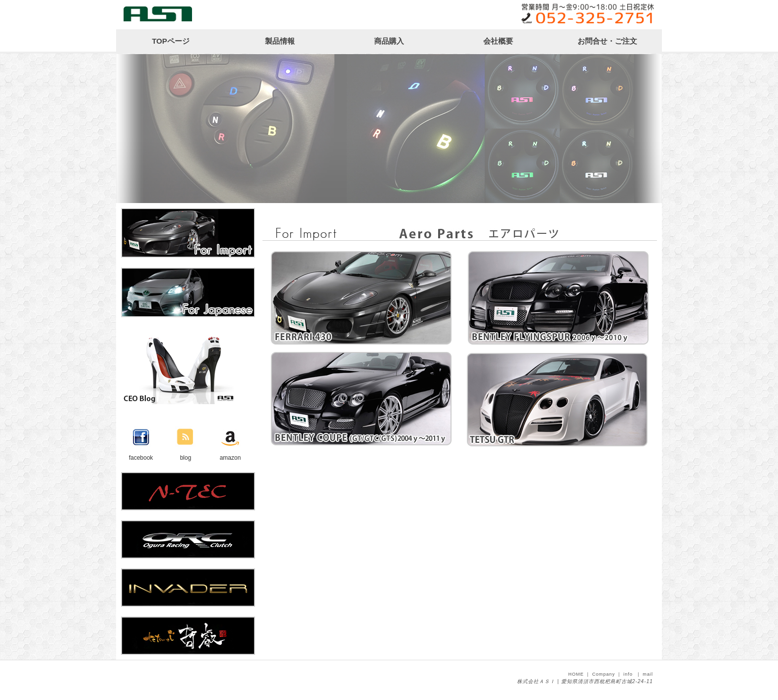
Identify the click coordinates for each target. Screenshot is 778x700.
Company (603, 674)
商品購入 (389, 41)
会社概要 (498, 41)
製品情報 (280, 41)
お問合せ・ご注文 (607, 41)
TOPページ (171, 41)
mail (648, 674)
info (628, 674)
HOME (576, 674)
